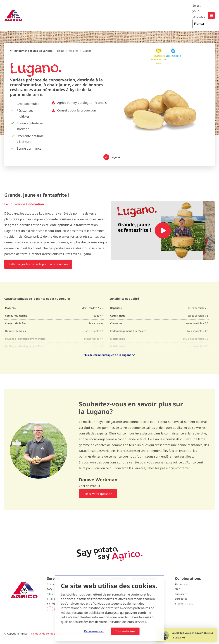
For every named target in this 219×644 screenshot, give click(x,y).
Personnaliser (94, 631)
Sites (50, 594)
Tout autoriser (125, 631)
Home (61, 51)
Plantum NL (182, 584)
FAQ (49, 589)
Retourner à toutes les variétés (33, 51)
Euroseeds (181, 594)
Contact (52, 584)
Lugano (87, 51)
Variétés (73, 51)
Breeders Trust (184, 603)
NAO (178, 589)
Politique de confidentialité (47, 634)
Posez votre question (98, 494)
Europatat (181, 599)
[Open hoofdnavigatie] (211, 15)
